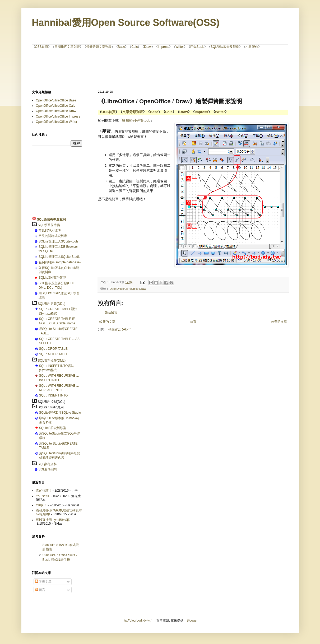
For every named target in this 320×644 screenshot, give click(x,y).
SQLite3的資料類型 (52, 278)
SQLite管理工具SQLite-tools (59, 241)
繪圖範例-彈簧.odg (136, 120)
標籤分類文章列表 (99, 47)
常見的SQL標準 (50, 230)
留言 (40, 590)
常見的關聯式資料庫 (53, 236)
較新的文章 (107, 322)
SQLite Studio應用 (51, 407)
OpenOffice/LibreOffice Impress (58, 116)
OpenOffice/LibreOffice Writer (57, 122)
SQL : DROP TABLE (53, 349)
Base (121, 47)
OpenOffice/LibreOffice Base (56, 100)
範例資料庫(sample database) (60, 262)
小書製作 (252, 47)
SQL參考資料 (47, 464)
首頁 (193, 322)
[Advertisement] (160, 69)
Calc (135, 47)
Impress (163, 47)
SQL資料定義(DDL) (52, 304)
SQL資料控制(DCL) (52, 402)
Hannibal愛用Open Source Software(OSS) (126, 23)
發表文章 (43, 582)
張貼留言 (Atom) (120, 329)
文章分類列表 (133, 112)
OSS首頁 (42, 47)
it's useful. (43, 496)
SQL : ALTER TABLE (54, 354)
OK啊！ (41, 505)
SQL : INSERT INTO (54, 395)
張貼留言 (111, 312)
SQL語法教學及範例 (225, 47)
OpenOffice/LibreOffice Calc (56, 106)
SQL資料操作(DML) (52, 361)
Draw (148, 47)
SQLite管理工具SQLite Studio (60, 257)
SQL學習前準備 (49, 225)
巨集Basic (197, 47)
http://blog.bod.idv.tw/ (137, 620)
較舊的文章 (279, 322)
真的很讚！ (44, 491)
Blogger (192, 620)
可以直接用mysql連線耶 (53, 520)
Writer (180, 47)
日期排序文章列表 (67, 47)
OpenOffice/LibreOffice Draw (128, 289)
